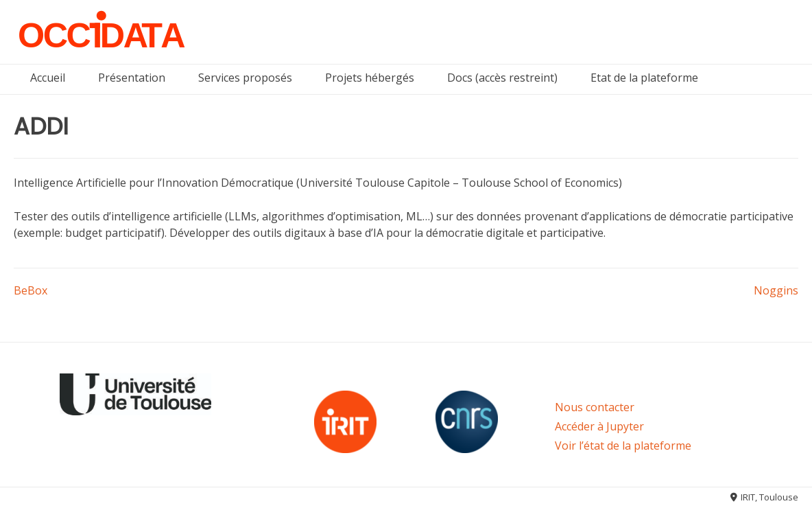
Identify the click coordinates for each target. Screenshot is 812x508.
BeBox (31, 290)
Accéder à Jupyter (599, 426)
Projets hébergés (370, 78)
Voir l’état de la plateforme (623, 446)
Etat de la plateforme (644, 78)
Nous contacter (595, 407)
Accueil (48, 78)
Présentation (132, 78)
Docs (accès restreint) (502, 78)
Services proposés (245, 78)
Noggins (776, 290)
